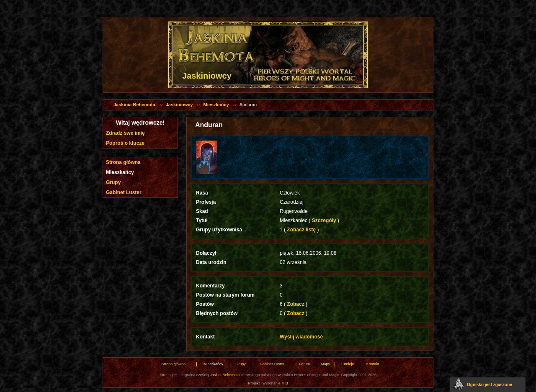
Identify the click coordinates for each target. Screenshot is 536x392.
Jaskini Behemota (225, 375)
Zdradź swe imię (125, 133)
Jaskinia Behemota (134, 105)
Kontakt (373, 364)
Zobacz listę (301, 230)
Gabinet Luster (124, 192)
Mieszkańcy (216, 105)
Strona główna (123, 162)
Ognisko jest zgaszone (490, 385)
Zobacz (296, 304)
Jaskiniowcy (179, 105)
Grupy (113, 182)
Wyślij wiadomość (301, 337)
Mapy (325, 364)
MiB (285, 383)
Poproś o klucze (125, 143)
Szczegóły (324, 220)
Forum (304, 364)
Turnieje (347, 364)
